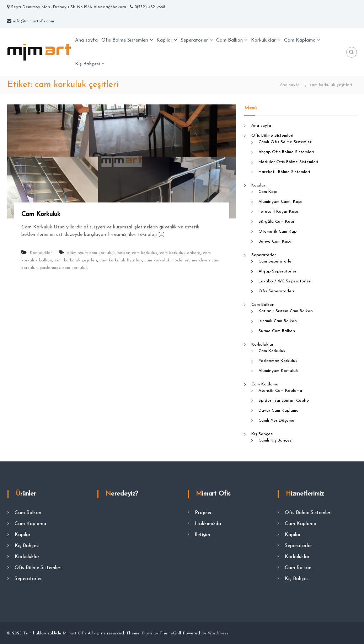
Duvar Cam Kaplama (279, 411)
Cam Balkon (229, 40)
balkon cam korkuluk (137, 253)
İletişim (202, 535)
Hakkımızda (208, 524)
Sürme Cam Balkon (277, 331)
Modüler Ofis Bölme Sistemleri (288, 162)
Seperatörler (194, 40)
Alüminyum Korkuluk (278, 371)
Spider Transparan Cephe (284, 401)
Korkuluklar (263, 40)
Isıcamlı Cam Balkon (278, 321)
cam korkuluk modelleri (167, 260)
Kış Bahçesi (87, 64)
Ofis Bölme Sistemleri (125, 40)
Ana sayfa (86, 40)
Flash (147, 633)
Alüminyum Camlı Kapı (280, 202)
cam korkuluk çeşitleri (76, 260)
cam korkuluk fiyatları (121, 260)
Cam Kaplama (300, 40)
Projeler (203, 513)
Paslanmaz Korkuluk (278, 361)
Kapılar (164, 40)
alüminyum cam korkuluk (91, 253)
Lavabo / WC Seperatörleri (285, 281)
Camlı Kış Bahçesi (275, 440)
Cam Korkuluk (41, 214)
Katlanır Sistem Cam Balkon (286, 311)
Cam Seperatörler (276, 261)
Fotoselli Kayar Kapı (278, 212)
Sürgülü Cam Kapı (276, 222)
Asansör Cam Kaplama (280, 391)
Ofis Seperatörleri (276, 291)
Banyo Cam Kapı (275, 242)
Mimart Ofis (75, 633)
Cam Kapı (268, 192)
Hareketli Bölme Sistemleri (284, 172)
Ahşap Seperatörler (277, 271)
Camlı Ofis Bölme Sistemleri (285, 142)
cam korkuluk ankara (180, 253)
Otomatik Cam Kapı (278, 232)
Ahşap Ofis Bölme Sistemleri (286, 152)
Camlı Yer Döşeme (276, 421)
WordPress (218, 633)
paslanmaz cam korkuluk (64, 268)
